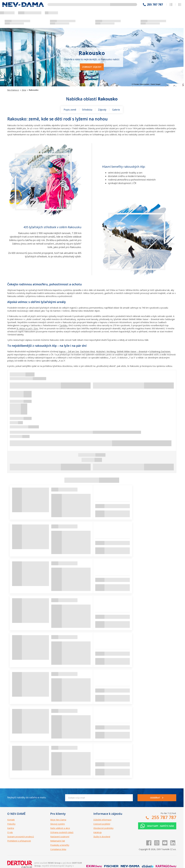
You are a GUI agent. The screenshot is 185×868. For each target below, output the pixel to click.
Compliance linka (58, 849)
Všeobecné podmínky (103, 828)
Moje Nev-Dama (58, 820)
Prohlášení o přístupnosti (19, 841)
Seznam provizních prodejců (21, 837)
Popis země (70, 110)
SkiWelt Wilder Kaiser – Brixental (132, 351)
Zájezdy (102, 110)
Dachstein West (88, 351)
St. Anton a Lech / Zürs (27, 328)
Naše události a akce (60, 828)
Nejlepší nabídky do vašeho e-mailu (27, 797)
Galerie (116, 110)
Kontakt (11, 820)
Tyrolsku (63, 325)
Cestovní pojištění (102, 824)
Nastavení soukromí (60, 837)
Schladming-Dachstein (160, 351)
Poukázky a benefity (60, 845)
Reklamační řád (58, 841)
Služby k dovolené (102, 837)
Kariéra (11, 828)
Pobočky (11, 824)
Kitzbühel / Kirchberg (106, 351)
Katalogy (98, 832)
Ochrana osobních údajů (62, 832)
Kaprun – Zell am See (69, 351)
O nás (10, 832)
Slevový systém (58, 824)
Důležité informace (102, 820)
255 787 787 (155, 5)
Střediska (87, 110)
